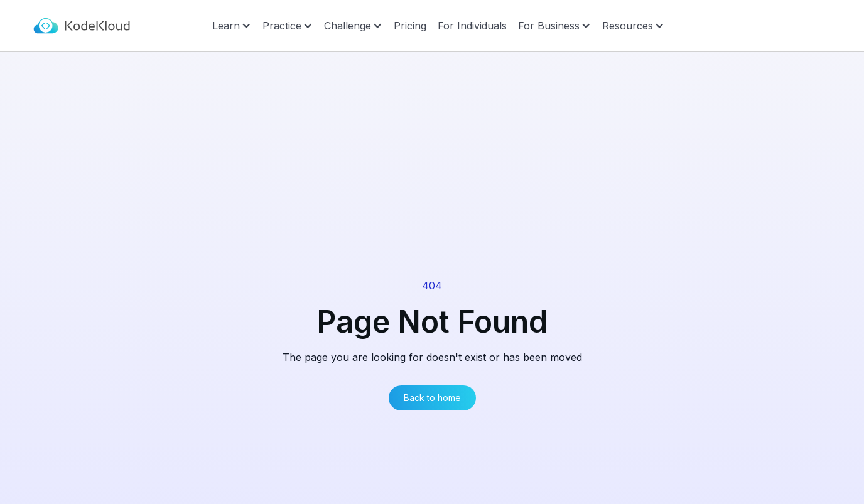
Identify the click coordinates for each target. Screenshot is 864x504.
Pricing (410, 26)
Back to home (432, 398)
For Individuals (472, 26)
